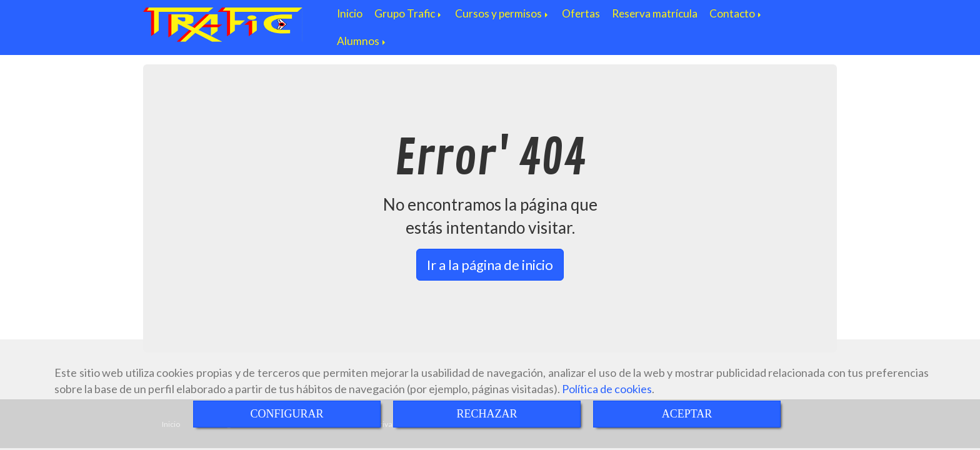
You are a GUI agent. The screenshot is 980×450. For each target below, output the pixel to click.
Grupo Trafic (409, 13)
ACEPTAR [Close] (687, 414)
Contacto (736, 13)
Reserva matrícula (655, 13)
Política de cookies (607, 389)
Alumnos (362, 41)
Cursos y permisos (502, 13)
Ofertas (581, 13)
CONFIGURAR (287, 414)
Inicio (350, 13)
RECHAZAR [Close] (487, 414)
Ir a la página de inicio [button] (490, 265)
